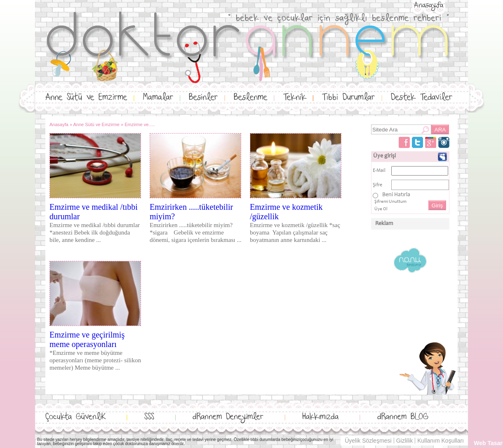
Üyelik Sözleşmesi (368, 441)
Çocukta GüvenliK (75, 417)
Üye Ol (381, 209)
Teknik (295, 97)
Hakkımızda (320, 417)
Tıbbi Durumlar (348, 97)
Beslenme (250, 97)
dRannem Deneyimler (228, 417)
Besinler (203, 97)
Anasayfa (429, 5)
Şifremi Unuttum (390, 202)
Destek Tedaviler (422, 97)
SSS (149, 417)
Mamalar (158, 97)
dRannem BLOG (403, 417)
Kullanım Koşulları (441, 441)
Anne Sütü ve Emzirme (86, 97)
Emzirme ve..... (140, 124)
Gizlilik (404, 441)
